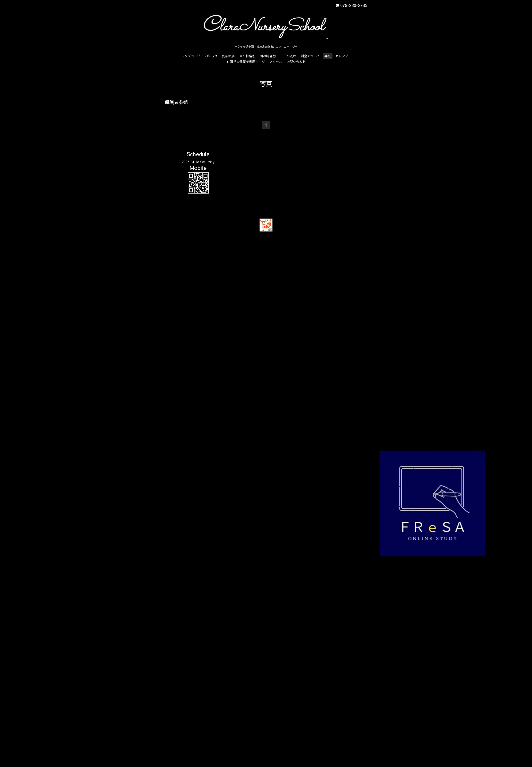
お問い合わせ (296, 62)
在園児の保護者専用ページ (246, 62)
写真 (328, 56)
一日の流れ (288, 56)
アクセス (276, 62)
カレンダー (343, 56)
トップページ (191, 56)
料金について (310, 56)
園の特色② (268, 56)
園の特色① (247, 56)
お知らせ (211, 56)
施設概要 (228, 56)
